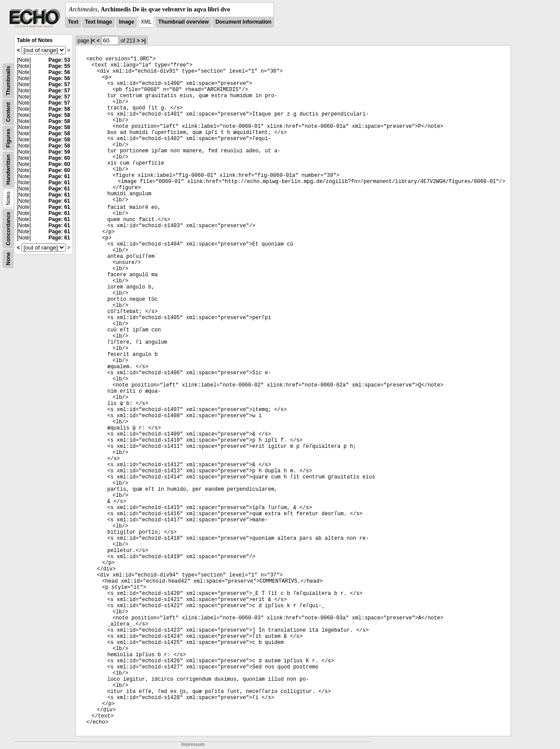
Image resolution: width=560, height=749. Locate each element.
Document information (243, 22)
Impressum (193, 744)
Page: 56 (59, 72)
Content (8, 112)
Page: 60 (59, 158)
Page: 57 (59, 84)
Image (127, 22)
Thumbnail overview (184, 22)
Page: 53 (59, 60)
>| (143, 41)
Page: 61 (59, 176)
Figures (8, 138)
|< (93, 41)
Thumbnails (8, 81)
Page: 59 (59, 152)
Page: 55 (59, 66)
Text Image (98, 22)
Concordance (8, 229)
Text (73, 22)
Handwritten (8, 170)
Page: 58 (59, 109)
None (8, 259)
